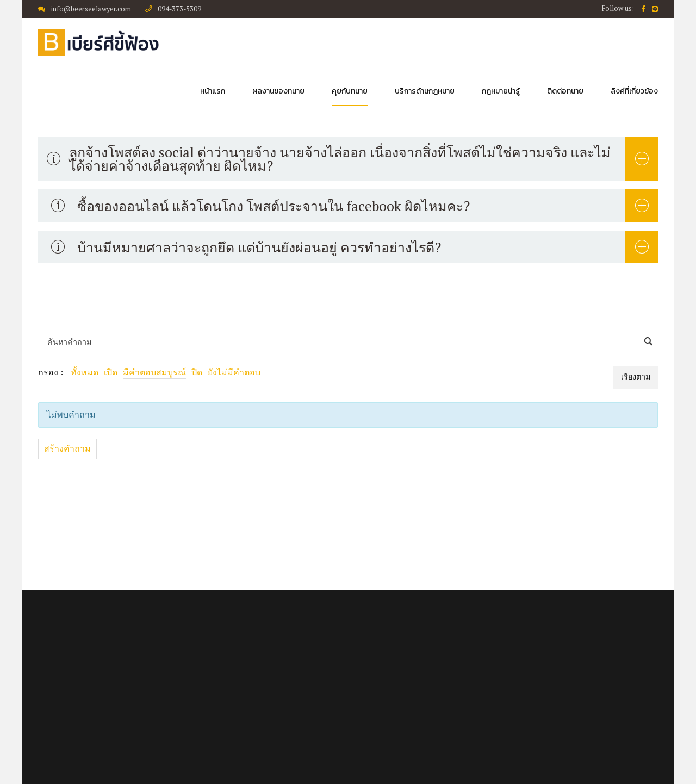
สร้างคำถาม (67, 448)
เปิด (111, 372)
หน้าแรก (213, 91)
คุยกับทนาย (350, 91)
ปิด (197, 372)
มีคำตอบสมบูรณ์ (154, 372)
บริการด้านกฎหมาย (425, 91)
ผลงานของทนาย (278, 91)
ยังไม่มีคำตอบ (234, 372)
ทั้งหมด (85, 372)
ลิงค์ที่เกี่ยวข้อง (634, 91)
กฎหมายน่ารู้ (501, 91)
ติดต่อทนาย (565, 91)
